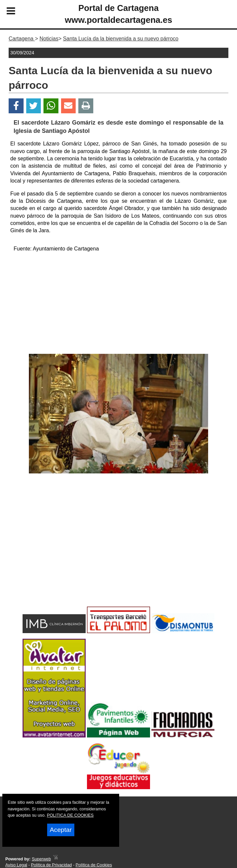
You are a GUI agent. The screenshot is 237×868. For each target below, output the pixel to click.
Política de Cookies (94, 865)
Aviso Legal (16, 865)
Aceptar (61, 830)
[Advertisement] (118, 304)
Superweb (41, 859)
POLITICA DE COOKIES (70, 815)
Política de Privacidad (51, 865)
